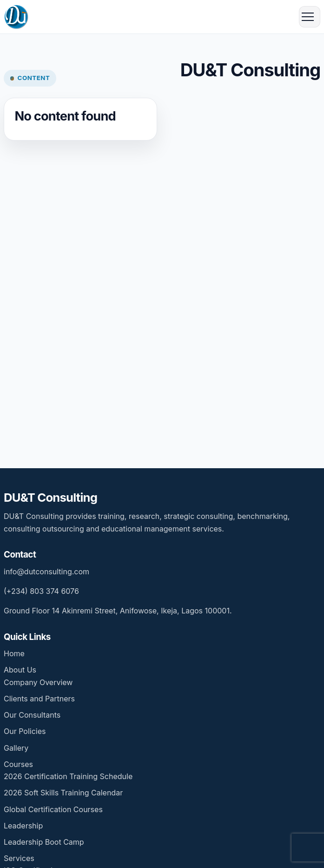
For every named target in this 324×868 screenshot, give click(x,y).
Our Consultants (32, 715)
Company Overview (38, 682)
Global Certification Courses (53, 809)
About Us (20, 670)
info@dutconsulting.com (46, 572)
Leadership (23, 826)
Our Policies (25, 731)
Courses (18, 764)
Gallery (16, 748)
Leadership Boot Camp (44, 842)
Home (14, 653)
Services (19, 858)
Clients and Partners (39, 699)
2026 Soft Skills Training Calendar (63, 793)
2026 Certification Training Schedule (68, 776)
